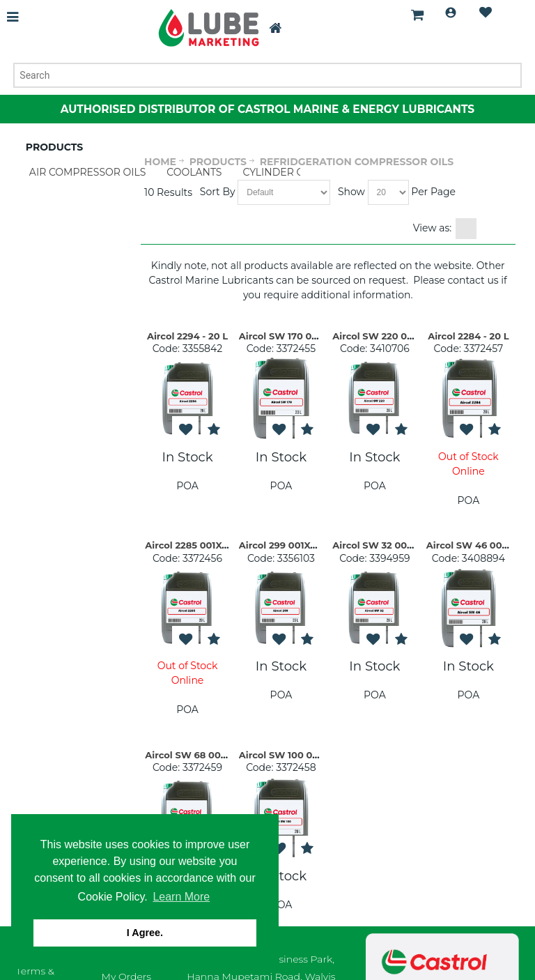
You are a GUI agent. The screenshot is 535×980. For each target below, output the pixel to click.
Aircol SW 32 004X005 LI (390, 545)
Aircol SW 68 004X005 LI (203, 755)
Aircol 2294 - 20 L (187, 336)
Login (451, 13)
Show (351, 192)
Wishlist (486, 13)
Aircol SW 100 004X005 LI (299, 755)
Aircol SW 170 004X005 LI (299, 336)
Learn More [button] (181, 897)
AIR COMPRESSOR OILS (88, 172)
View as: (433, 228)
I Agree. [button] (145, 933)
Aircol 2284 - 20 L (468, 336)
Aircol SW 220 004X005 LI (393, 336)
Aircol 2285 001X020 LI (197, 545)
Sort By (218, 192)
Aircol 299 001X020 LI (289, 545)
